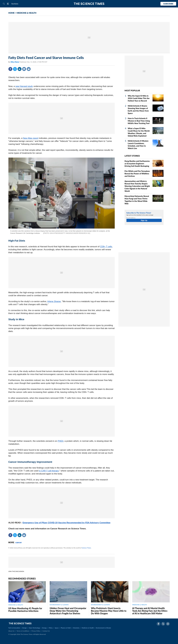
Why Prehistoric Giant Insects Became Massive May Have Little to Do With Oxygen (109, 611)
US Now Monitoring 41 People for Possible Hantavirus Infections (25, 610)
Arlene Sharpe (54, 301)
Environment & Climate (103, 628)
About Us (11, 631)
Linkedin (20, 69)
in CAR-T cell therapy (49, 471)
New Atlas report (31, 138)
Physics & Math (66, 628)
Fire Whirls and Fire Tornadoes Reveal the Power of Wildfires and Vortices (137, 174)
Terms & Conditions (23, 631)
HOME (11, 13)
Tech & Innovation (14, 628)
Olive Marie (15, 62)
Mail (29, 69)
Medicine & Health (88, 628)
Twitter (15, 69)
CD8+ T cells (106, 247)
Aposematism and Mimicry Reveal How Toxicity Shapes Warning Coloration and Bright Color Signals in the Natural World (137, 186)
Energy (44, 628)
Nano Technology (34, 628)
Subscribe (168, 4)
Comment (24, 69)
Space (57, 628)
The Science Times (89, 4)
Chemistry (76, 628)
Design (24, 628)
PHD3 (61, 441)
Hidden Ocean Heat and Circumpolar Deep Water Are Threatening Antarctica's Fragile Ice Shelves (68, 611)
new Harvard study (24, 86)
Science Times (86, 548)
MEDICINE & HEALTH (26, 13)
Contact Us (46, 631)
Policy (51, 628)
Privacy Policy (36, 631)
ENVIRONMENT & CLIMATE (59, 605)
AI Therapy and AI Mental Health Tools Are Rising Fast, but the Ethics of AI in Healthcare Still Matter (150, 611)
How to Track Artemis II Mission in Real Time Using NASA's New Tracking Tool (139, 121)
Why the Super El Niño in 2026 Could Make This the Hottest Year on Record (139, 98)
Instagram (168, 624)
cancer (19, 542)
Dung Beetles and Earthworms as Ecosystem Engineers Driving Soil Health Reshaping (137, 164)
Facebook (10, 69)
